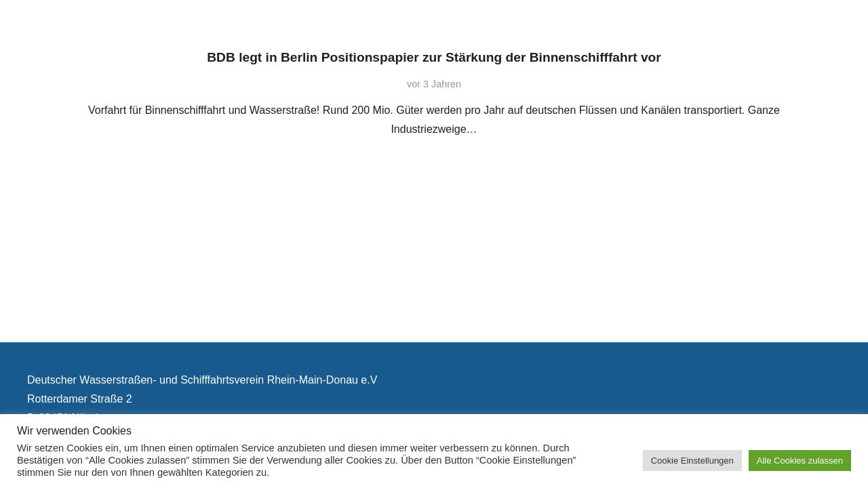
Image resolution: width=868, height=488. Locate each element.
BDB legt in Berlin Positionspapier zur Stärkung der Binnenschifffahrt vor (434, 57)
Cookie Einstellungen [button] (692, 461)
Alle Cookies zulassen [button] (800, 461)
